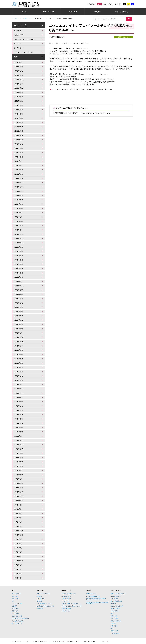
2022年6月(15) (29, 255)
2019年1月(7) (29, 424)
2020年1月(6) (29, 375)
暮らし (24, 12)
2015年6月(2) (29, 552)
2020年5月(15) (29, 359)
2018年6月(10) (29, 453)
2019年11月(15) (29, 383)
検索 (130, 19)
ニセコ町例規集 (115, 616)
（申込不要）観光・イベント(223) (29, 41)
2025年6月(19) (29, 107)
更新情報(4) (29, 33)
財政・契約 (114, 608)
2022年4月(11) (29, 264)
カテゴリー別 (29, 27)
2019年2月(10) (29, 420)
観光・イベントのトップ (43, 576)
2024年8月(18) (29, 148)
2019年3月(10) (29, 416)
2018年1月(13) (29, 474)
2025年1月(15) (29, 128)
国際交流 (97, 12)
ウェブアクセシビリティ (20, 624)
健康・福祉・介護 (17, 599)
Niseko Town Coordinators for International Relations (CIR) (97, 585)
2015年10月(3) (29, 544)
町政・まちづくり (122, 12)
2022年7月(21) (29, 251)
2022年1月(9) (29, 276)
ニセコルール (40, 581)
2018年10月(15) (29, 437)
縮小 (99, 4)
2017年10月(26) (29, 486)
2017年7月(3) (29, 499)
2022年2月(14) (29, 272)
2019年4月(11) (29, 412)
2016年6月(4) (29, 527)
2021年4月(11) (29, 313)
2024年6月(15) (29, 157)
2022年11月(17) (29, 235)
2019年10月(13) (29, 387)
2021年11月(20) (29, 284)
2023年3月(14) (29, 218)
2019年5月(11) (29, 408)
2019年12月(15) (29, 379)
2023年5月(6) (29, 210)
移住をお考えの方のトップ (69, 576)
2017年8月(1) (29, 495)
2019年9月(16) (29, 392)
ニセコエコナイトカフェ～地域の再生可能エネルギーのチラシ (75, 90)
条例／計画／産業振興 (117, 589)
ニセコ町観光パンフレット (44, 586)
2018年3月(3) (29, 466)
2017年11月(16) (29, 482)
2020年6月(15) (29, 354)
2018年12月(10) (29, 429)
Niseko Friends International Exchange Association (96, 582)
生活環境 (15, 589)
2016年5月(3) (29, 532)
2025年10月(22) (29, 91)
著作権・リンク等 (73, 624)
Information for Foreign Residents (21, 601)
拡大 (110, 4)
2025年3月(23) (29, 120)
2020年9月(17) (29, 342)
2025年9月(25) (29, 95)
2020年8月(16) (29, 346)
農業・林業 (114, 599)
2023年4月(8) (29, 214)
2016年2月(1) (29, 540)
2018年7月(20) (29, 449)
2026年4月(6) (29, 66)
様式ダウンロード (17, 606)
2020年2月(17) (29, 371)
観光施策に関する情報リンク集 (45, 589)
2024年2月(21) (29, 173)
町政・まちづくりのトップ (118, 576)
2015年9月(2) (29, 548)
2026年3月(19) (29, 70)
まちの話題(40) (29, 49)
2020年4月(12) (29, 363)
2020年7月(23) (29, 350)
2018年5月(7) (29, 457)
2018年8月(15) (29, 445)
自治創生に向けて (116, 591)
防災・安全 (15, 579)
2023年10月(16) (29, 190)
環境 (112, 596)
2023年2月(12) (29, 223)
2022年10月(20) (29, 239)
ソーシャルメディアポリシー (40, 624)
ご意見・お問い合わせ (90, 624)
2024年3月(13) (29, 169)
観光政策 (39, 584)
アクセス (104, 624)
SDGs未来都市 (115, 593)
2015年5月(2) (29, 556)
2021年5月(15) (29, 309)
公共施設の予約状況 (18, 603)
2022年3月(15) (29, 268)
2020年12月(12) (29, 330)
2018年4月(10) (29, 462)
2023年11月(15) (29, 185)
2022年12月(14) (29, 231)
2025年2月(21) (29, 124)
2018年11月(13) (29, 433)
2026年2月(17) (29, 74)
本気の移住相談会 (66, 591)
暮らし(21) (29, 45)
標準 (105, 4)
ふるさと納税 (114, 601)
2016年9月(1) (29, 523)
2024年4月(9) (29, 165)
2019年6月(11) (29, 404)
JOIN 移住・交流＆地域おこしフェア (71, 589)
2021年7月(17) (29, 301)
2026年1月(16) (29, 78)
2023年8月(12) (29, 198)
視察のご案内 (114, 613)
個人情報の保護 (58, 624)
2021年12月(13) (29, 280)
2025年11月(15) (29, 87)
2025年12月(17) (29, 82)
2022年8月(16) (29, 247)
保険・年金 (15, 593)
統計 (112, 611)
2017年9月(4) (29, 490)
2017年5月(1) (29, 503)
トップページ (16, 19)
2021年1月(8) (29, 326)
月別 (29, 60)
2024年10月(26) (29, 140)
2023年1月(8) (29, 227)
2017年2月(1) (29, 511)
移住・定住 (73, 12)
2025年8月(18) (29, 99)
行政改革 (113, 606)
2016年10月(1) (29, 519)
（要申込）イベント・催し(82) (29, 54)
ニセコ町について (66, 579)
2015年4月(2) (29, 560)
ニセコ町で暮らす (66, 581)
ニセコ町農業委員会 (116, 584)
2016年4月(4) (29, 536)
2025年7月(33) (29, 103)
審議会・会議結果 (116, 603)
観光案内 (39, 579)
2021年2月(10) (29, 321)
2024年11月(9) (29, 136)
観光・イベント (49, 12)
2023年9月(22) (29, 194)
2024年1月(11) (29, 177)
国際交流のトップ (91, 576)
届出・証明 (15, 581)
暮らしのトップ (16, 576)
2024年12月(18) (29, 132)
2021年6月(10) (29, 305)
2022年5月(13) (29, 260)
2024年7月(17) (29, 153)
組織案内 (113, 586)
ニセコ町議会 (114, 581)
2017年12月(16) (29, 478)
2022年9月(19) (29, 243)
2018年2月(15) (29, 470)
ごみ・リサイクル (17, 586)
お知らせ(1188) (29, 37)
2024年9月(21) (29, 144)
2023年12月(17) (29, 181)
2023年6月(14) (29, 206)
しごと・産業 (16, 591)
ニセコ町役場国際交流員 (93, 579)
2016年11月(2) (29, 515)
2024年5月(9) (29, 161)
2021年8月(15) (29, 297)
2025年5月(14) (29, 111)
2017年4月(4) (29, 507)
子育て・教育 (16, 596)
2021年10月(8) (29, 289)
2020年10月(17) (29, 338)
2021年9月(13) (29, 293)
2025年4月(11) (29, 115)
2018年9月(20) (29, 441)
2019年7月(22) (29, 400)
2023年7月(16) (29, 202)
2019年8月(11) (29, 396)
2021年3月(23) (29, 317)
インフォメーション (27, 19)
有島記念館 (40, 591)
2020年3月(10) (29, 367)
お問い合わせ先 (66, 593)
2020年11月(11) (29, 334)
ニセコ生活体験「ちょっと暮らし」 (71, 586)
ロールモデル (65, 584)
